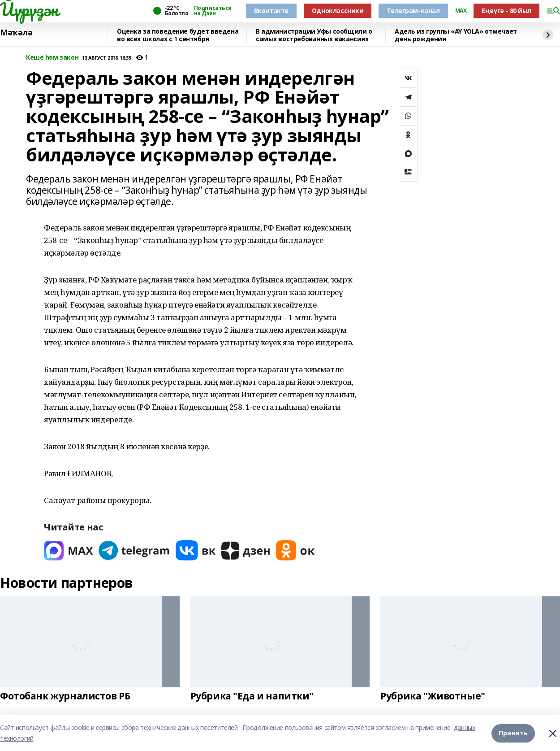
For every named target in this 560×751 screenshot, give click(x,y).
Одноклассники (338, 11)
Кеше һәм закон (52, 58)
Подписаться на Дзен (213, 11)
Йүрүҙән (29, 9)
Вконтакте (271, 11)
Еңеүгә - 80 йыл (506, 11)
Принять (513, 733)
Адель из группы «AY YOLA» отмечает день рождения (456, 35)
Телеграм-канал (413, 11)
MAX (461, 11)
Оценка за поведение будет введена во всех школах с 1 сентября (178, 35)
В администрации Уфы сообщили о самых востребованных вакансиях (314, 35)
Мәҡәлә (16, 33)
